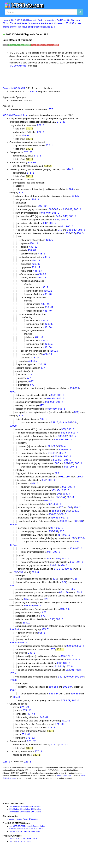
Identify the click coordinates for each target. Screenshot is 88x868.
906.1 (13, 705)
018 (78, 684)
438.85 (33, 367)
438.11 (34, 247)
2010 (33, 825)
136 (68, 486)
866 (59, 521)
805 (57, 472)
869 (70, 518)
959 (44, 489)
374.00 (32, 164)
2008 (22, 828)
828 (56, 448)
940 (45, 226)
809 (71, 472)
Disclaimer (34, 835)
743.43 (31, 729)
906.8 (81, 233)
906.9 (56, 216)
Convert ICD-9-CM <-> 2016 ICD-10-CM (26, 845)
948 (43, 216)
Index (17, 823)
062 (70, 430)
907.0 (70, 507)
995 (63, 437)
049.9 (63, 430)
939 (65, 444)
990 (52, 632)
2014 (22, 823)
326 (21, 195)
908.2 (77, 518)
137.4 (13, 688)
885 (51, 212)
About (12, 835)
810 (50, 462)
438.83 (37, 275)
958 (53, 402)
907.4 (13, 556)
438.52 (49, 350)
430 (68, 237)
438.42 (49, 313)
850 (58, 507)
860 (51, 525)
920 (48, 406)
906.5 (52, 226)
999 (77, 395)
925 (47, 409)
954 (49, 563)
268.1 (26, 636)
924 (53, 406)
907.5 (81, 549)
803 (76, 532)
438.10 (54, 357)
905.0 (67, 465)
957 (53, 539)
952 (58, 570)
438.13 (36, 265)
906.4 (60, 409)
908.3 (35, 493)
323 (76, 420)
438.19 (48, 360)
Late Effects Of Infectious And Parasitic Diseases (45, 24)
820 (61, 458)
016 (59, 677)
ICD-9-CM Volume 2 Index (16, 116)
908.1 (75, 521)
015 (63, 670)
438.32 (49, 329)
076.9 (38, 768)
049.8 (55, 430)
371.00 (24, 722)
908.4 (72, 497)
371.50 (59, 739)
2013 (33, 823)
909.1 (81, 659)
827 (55, 455)
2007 (33, 828)
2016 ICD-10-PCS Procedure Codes (25, 848)
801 (67, 532)
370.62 (31, 757)
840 (56, 580)
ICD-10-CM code (18, 66)
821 (50, 455)
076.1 (41, 126)
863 (54, 521)
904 (59, 500)
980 (69, 659)
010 (57, 680)
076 (51, 110)
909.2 (59, 632)
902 (64, 497)
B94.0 (34, 92)
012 (62, 680)
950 (51, 542)
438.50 (47, 353)
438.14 (42, 282)
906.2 (64, 577)
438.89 (42, 371)
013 (69, 673)
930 (60, 444)
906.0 (75, 715)
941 (62, 230)
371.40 (66, 736)
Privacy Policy (22, 835)
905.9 (77, 212)
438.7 (47, 261)
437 (73, 237)
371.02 (30, 754)
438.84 (32, 254)
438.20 (47, 299)
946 (69, 233)
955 (77, 553)
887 (56, 212)
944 (57, 223)
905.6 (62, 416)
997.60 (42, 209)
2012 (11, 825)
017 (74, 684)
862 (56, 525)
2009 (11, 828)
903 (53, 500)
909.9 (35, 202)
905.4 (62, 455)
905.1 (78, 472)
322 (64, 594)
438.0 (42, 258)
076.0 (25, 137)
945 (65, 219)
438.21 (45, 292)
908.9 (51, 489)
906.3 (61, 406)
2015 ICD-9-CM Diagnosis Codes (28, 20)
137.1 (77, 673)
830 (49, 416)
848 (61, 580)
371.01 (26, 750)
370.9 (70, 171)
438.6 (49, 244)
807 (66, 472)
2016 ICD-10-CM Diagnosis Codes (24, 843)
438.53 (39, 343)
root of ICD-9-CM (64, 792)
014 (68, 684)
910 (52, 577)
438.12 (36, 272)
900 (59, 504)
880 (66, 580)
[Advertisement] (40, 77)
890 (16, 584)
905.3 (68, 458)
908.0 (63, 525)
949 (48, 216)
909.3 (13, 399)
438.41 (45, 309)
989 (74, 659)
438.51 (45, 346)
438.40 (47, 316)
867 (61, 518)
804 (60, 465)
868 (68, 521)
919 (57, 577)
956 (74, 549)
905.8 (35, 584)
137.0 (32, 666)
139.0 (13, 434)
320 (55, 591)
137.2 (66, 677)
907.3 (79, 560)
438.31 (45, 326)
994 (68, 441)
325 (26, 611)
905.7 (45, 642)
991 (63, 441)
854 (63, 507)
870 (63, 715)
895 (65, 212)
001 (63, 486)
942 (60, 233)
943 (58, 219)
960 (26, 618)
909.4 (75, 441)
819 (55, 462)
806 (66, 476)
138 (68, 622)
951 (56, 542)
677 (43, 374)
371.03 (27, 725)
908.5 (72, 444)
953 (72, 560)
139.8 (44, 427)
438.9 (80, 237)
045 (63, 622)
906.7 (72, 219)
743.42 (44, 732)
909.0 (38, 618)
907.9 (60, 539)
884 (72, 580)
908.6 (60, 402)
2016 (11, 855)
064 (75, 430)
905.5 (68, 448)
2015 (11, 823)
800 (55, 465)
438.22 (48, 296)
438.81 (33, 251)
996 (72, 395)
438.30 (47, 333)
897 (70, 212)
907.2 (73, 476)
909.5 (75, 198)
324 (71, 191)
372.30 (61, 123)
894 (21, 584)
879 (68, 715)
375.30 (28, 154)
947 (74, 233)
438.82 (36, 268)
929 (52, 409)
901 (51, 514)
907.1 (63, 542)
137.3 (70, 670)
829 (61, 448)
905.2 (62, 462)
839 (54, 416)
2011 (22, 825)
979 (31, 618)
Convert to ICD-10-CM (14, 89)
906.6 (64, 223)
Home (6, 20)
